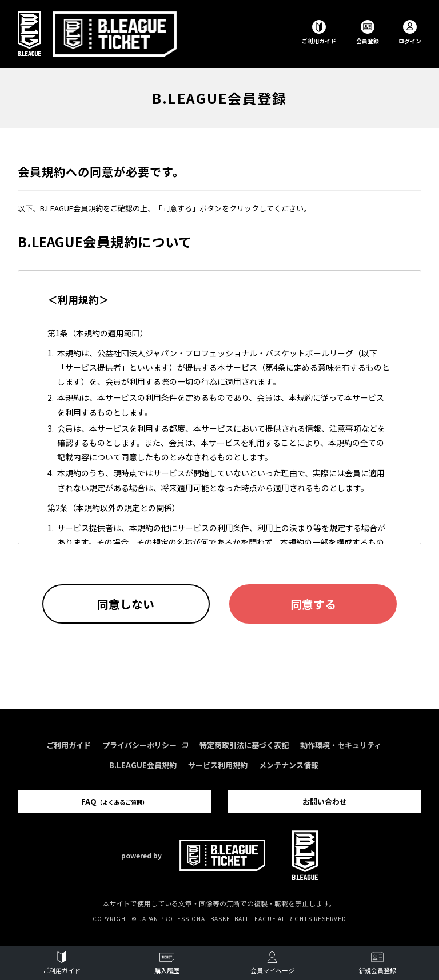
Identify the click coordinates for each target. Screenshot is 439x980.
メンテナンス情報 (289, 765)
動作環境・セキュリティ (341, 745)
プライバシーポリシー (145, 745)
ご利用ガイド (69, 745)
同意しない (126, 604)
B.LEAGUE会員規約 (143, 765)
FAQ (115, 802)
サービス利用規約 (218, 765)
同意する (313, 604)
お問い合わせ (325, 802)
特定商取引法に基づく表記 (244, 745)
